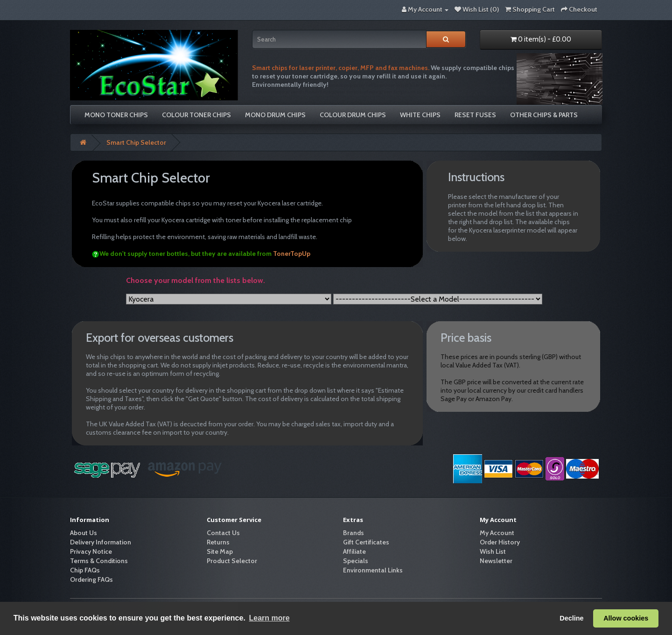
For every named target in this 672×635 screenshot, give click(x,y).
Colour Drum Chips (353, 115)
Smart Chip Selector (136, 142)
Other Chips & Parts (544, 115)
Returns (218, 542)
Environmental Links (373, 570)
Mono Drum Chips (275, 115)
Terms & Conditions (99, 561)
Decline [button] (571, 618)
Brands (353, 533)
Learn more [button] (269, 618)
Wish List (493, 551)
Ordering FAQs (91, 579)
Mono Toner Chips (116, 115)
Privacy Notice (91, 551)
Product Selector (232, 561)
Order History (500, 542)
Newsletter (496, 561)
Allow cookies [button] (626, 618)
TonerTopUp (292, 254)
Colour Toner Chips (196, 115)
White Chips (420, 115)
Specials (356, 561)
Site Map (220, 551)
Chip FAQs (85, 570)
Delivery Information (101, 542)
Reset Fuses (475, 115)
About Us (84, 533)
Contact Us (223, 533)
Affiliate (354, 551)
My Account (497, 533)
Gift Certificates (366, 542)
